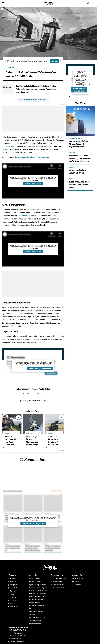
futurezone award (35, 624)
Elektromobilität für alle (37, 596)
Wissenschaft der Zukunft (38, 618)
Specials (33, 575)
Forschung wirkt (35, 603)
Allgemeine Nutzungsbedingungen (18, 634)
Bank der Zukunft (35, 582)
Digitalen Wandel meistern (38, 593)
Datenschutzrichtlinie (15, 639)
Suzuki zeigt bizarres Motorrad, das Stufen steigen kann (33, 442)
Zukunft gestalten (35, 621)
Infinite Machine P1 (9, 146)
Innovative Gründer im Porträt (37, 607)
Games (11, 591)
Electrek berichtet (28, 216)
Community (77, 575)
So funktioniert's (58, 585)
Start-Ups (12, 600)
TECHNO (32, 614)
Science (71, 167)
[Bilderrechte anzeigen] (2, 9)
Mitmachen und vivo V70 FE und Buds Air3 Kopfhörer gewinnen (80, 144)
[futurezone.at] (50, 568)
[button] (88, 3)
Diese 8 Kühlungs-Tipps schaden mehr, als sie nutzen (79, 185)
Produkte (10, 68)
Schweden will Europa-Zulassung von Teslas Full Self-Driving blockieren (80, 158)
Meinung (12, 597)
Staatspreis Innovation (37, 611)
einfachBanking (35, 578)
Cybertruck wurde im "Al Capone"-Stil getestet (31, 157)
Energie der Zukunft (36, 600)
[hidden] (81, 150)
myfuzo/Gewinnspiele (76, 138)
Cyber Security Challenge (38, 585)
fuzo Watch (13, 607)
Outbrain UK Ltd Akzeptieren (33, 524)
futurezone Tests (58, 588)
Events (76, 582)
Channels (12, 575)
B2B (10, 603)
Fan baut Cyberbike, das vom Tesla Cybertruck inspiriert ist (11, 442)
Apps (11, 594)
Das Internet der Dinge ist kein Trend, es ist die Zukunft (39, 589)
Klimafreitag (56, 582)
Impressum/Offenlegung (16, 642)
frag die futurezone (58, 578)
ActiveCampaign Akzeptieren (40, 369)
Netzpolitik (13, 585)
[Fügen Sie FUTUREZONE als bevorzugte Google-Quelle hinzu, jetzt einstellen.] (33, 61)
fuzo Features (57, 575)
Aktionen (76, 585)
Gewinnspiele (78, 578)
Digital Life (72, 179)
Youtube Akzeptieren (33, 184)
